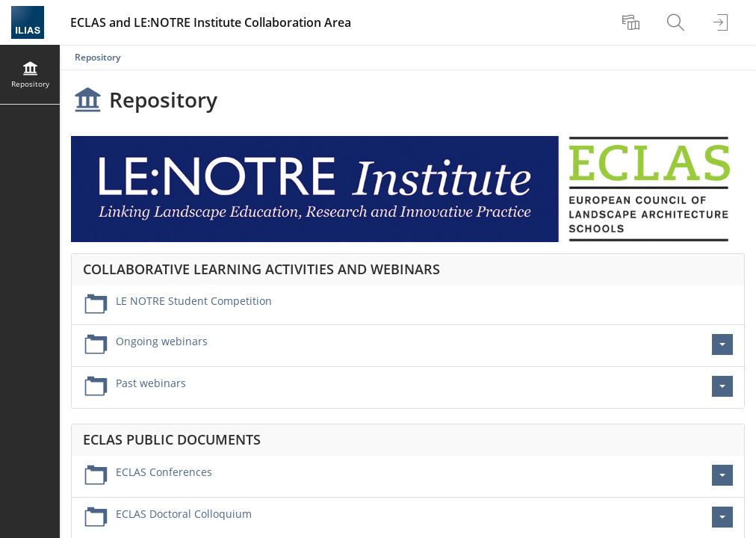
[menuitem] (633, 22)
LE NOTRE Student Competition (194, 301)
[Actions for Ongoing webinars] (722, 344)
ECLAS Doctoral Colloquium (184, 514)
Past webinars (151, 383)
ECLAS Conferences (164, 472)
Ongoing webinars (162, 341)
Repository (97, 57)
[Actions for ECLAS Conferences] (722, 475)
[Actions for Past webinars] (722, 386)
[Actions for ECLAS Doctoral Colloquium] (722, 517)
